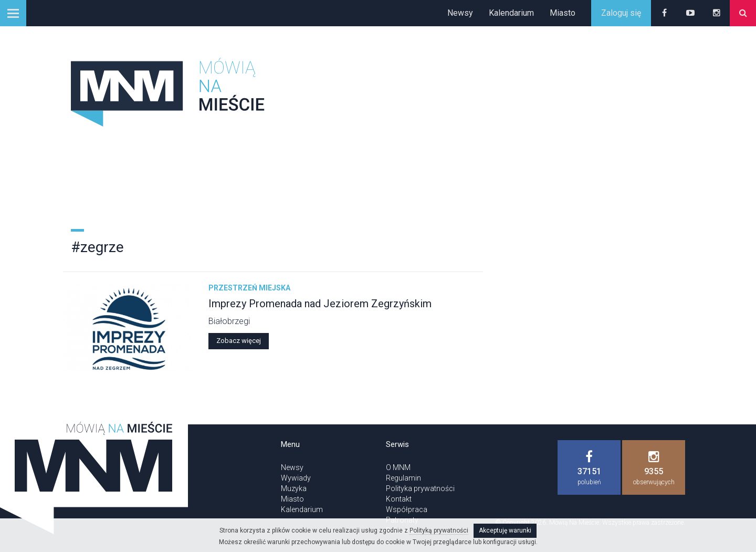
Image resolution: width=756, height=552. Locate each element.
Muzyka (294, 488)
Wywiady (296, 478)
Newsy (460, 13)
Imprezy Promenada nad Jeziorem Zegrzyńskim (320, 304)
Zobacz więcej (239, 341)
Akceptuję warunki (505, 530)
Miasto (563, 13)
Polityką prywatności (439, 530)
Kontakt (399, 499)
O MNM (398, 467)
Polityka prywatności (420, 488)
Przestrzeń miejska (249, 288)
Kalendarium (511, 13)
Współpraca (407, 509)
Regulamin (403, 478)
